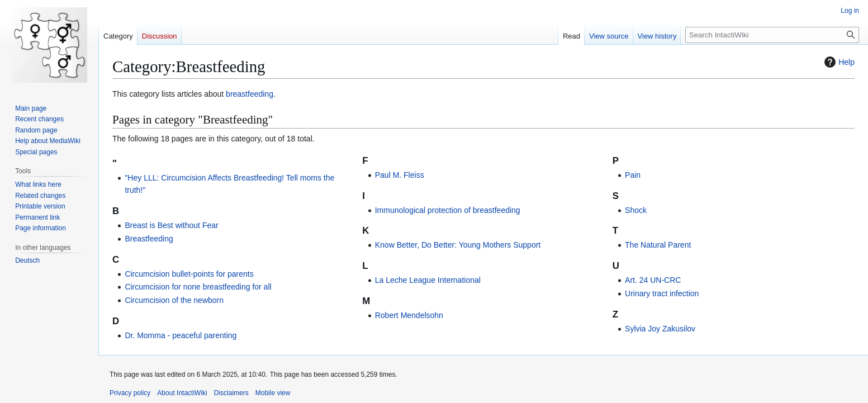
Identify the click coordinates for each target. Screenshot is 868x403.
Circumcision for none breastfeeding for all (198, 287)
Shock (636, 210)
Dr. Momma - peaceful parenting (181, 335)
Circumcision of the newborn (174, 300)
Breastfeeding (149, 239)
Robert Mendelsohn (409, 315)
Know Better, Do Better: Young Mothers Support (458, 245)
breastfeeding (250, 94)
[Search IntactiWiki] (772, 35)
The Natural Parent (658, 245)
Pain (633, 175)
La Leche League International (428, 280)
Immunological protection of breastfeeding (448, 210)
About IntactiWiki (182, 393)
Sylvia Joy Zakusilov (660, 329)
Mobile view (273, 393)
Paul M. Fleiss (400, 175)
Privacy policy (130, 393)
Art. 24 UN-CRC (653, 280)
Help (838, 62)
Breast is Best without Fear (171, 225)
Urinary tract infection (662, 293)
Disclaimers (231, 393)
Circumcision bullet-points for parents (189, 274)
